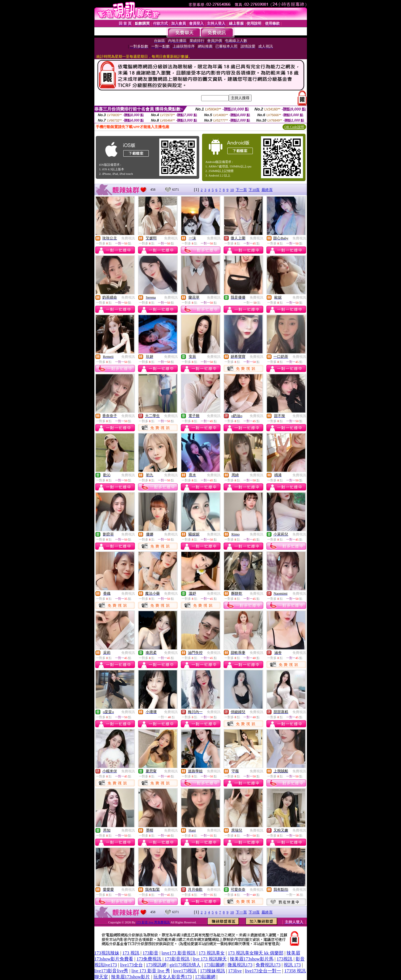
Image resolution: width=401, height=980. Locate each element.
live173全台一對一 (263, 971)
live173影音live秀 (111, 971)
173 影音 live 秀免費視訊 (153, 922)
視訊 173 (292, 965)
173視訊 (285, 959)
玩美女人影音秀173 (173, 977)
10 (232, 190)
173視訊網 (156, 965)
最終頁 (267, 190)
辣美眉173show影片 (131, 977)
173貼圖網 (214, 965)
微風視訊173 (240, 965)
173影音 (150, 953)
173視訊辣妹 (107, 953)
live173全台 (131, 965)
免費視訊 (128, 238)
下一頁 (241, 190)
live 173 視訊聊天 (210, 959)
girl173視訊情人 (185, 965)
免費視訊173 (268, 965)
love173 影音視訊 (179, 953)
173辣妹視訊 (213, 971)
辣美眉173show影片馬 (252, 959)
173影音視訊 (177, 959)
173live (235, 971)
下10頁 (254, 190)
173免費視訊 (149, 959)
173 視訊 (131, 953)
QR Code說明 (294, 127)
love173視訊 (185, 971)
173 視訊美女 (212, 953)
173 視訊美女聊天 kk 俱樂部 (256, 953)
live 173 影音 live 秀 (151, 971)
